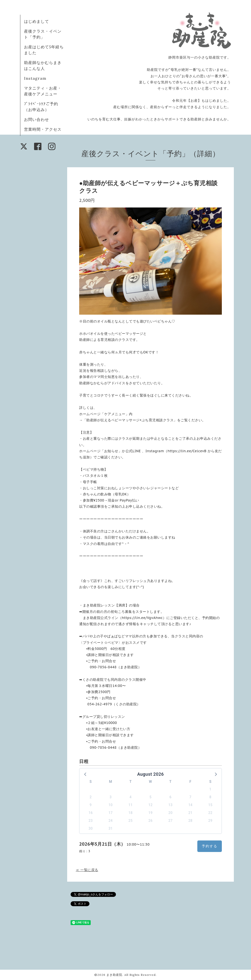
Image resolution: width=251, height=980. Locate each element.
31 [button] (111, 828)
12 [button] (151, 805)
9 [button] (90, 805)
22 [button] (210, 813)
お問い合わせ (37, 119)
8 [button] (210, 797)
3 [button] (111, 797)
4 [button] (130, 797)
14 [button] (190, 805)
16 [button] (91, 813)
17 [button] (111, 813)
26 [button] (151, 821)
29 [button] (210, 821)
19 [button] (151, 813)
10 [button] (111, 805)
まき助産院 (114, 975)
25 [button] (131, 821)
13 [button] (170, 805)
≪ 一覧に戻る (87, 870)
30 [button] (91, 828)
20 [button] (170, 813)
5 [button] (151, 797)
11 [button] (131, 805)
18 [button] (131, 813)
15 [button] (210, 805)
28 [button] (190, 821)
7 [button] (190, 797)
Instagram (35, 78)
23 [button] (91, 821)
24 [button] (111, 821)
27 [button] (170, 821)
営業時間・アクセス (43, 129)
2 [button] (90, 797)
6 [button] (170, 797)
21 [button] (190, 813)
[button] (86, 774)
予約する (210, 846)
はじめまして (37, 21)
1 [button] (210, 789)
